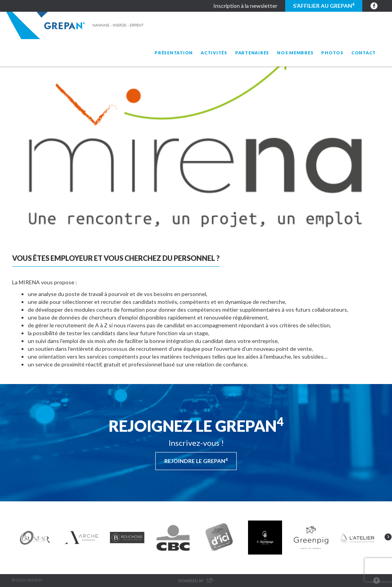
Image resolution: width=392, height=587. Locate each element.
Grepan (76, 25)
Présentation (174, 53)
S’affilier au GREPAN (324, 5)
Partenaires (252, 53)
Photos (332, 53)
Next (388, 537)
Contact (364, 53)
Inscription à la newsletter (245, 6)
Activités (214, 53)
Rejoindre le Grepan (196, 461)
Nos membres (295, 53)
